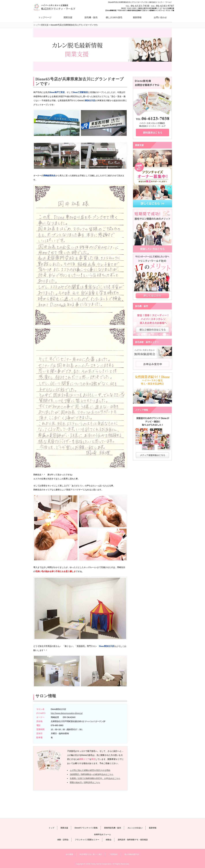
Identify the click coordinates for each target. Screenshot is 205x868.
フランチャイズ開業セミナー (87, 840)
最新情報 (137, 17)
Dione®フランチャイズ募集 (86, 828)
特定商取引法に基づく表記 (91, 854)
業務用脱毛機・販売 (113, 828)
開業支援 (64, 828)
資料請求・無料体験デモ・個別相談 (133, 840)
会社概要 (69, 854)
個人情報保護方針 (132, 854)
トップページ (45, 17)
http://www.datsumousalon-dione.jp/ (67, 713)
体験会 (109, 840)
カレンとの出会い (135, 828)
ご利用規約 (113, 854)
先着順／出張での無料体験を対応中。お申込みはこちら (95, 778)
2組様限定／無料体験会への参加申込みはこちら (92, 774)
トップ (51, 828)
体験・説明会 (63, 840)
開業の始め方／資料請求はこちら (85, 782)
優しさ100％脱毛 (114, 17)
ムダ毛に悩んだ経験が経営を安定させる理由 (90, 770)
